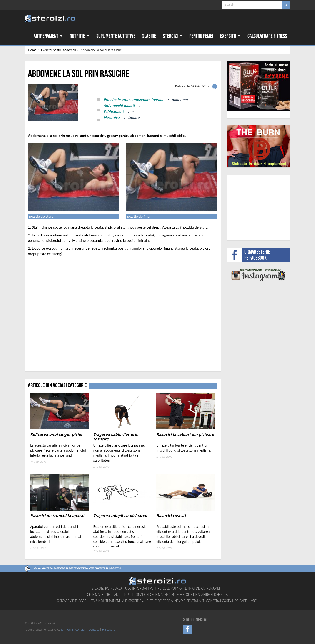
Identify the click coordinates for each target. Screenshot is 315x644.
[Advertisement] (259, 207)
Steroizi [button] (173, 36)
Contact (94, 630)
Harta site (109, 630)
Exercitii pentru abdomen (58, 50)
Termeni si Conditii (73, 630)
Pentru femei (201, 36)
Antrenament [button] (48, 36)
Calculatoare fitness (267, 36)
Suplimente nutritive (116, 36)
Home (32, 50)
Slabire (149, 36)
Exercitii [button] (230, 36)
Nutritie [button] (80, 36)
